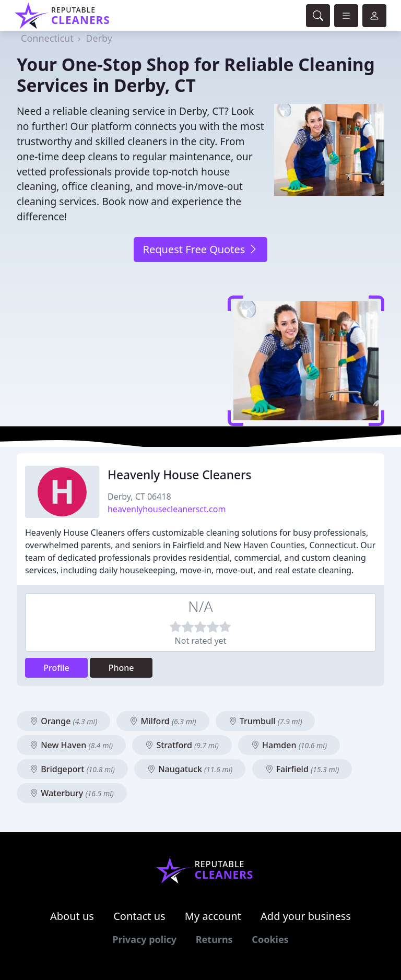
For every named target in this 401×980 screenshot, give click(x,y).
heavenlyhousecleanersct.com (167, 509)
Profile (56, 668)
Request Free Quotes (200, 249)
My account (213, 916)
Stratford (182, 745)
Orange (63, 721)
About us (72, 916)
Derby (99, 38)
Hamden (289, 745)
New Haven (71, 745)
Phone (121, 668)
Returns (214, 939)
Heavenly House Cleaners (180, 475)
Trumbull (266, 721)
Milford (163, 721)
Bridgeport (72, 769)
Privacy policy (144, 939)
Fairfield (302, 769)
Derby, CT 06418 (139, 497)
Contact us (139, 916)
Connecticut (47, 38)
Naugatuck (190, 769)
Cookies (270, 939)
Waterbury (72, 793)
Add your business (306, 916)
